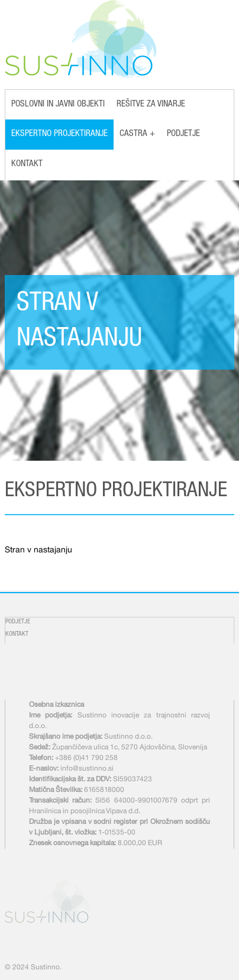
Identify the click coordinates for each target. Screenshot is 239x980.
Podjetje (183, 134)
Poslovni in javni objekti (58, 104)
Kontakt (27, 164)
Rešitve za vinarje (151, 104)
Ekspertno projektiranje (59, 134)
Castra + (137, 134)
